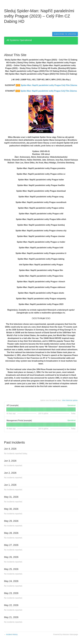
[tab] (7, 409)
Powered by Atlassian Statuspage (66, 634)
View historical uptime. (70, 400)
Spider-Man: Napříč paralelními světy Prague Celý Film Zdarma (49, 85)
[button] (65, 34)
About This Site (15, 55)
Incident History (11, 634)
